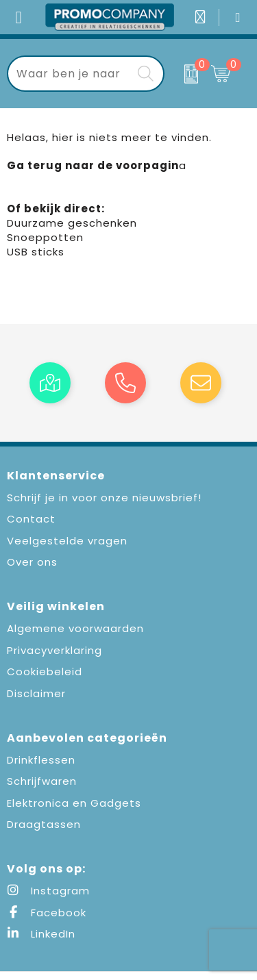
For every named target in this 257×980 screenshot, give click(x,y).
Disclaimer (36, 693)
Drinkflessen (41, 760)
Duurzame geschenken (72, 223)
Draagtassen (44, 824)
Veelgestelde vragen (67, 541)
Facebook (47, 913)
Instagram (48, 891)
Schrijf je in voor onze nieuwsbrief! (104, 498)
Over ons (32, 562)
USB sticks (36, 252)
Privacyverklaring (54, 650)
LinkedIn (41, 934)
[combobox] (70, 74)
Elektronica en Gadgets (74, 803)
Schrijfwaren (42, 781)
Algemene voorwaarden (75, 628)
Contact (31, 519)
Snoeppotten (45, 237)
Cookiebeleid (45, 671)
